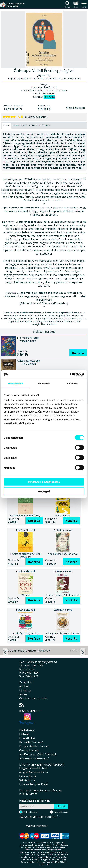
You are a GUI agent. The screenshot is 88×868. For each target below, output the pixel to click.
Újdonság (25, 690)
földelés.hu (44, 864)
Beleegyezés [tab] (16, 383)
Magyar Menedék (37, 826)
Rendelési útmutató (31, 742)
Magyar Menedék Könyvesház (12, 6)
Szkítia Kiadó (27, 780)
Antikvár (24, 686)
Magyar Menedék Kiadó (34, 768)
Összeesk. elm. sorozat (33, 698)
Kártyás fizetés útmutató (34, 746)
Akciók (23, 694)
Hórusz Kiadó (28, 776)
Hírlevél (24, 734)
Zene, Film (25, 682)
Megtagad (44, 491)
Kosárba (78, 353)
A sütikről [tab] (73, 383)
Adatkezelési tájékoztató (34, 758)
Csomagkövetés (29, 750)
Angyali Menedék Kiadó (34, 772)
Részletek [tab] (44, 383)
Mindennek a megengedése (44, 482)
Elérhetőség (27, 730)
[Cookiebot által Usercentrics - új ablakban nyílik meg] (70, 375)
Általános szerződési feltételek (38, 754)
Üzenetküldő (27, 738)
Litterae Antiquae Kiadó (34, 784)
